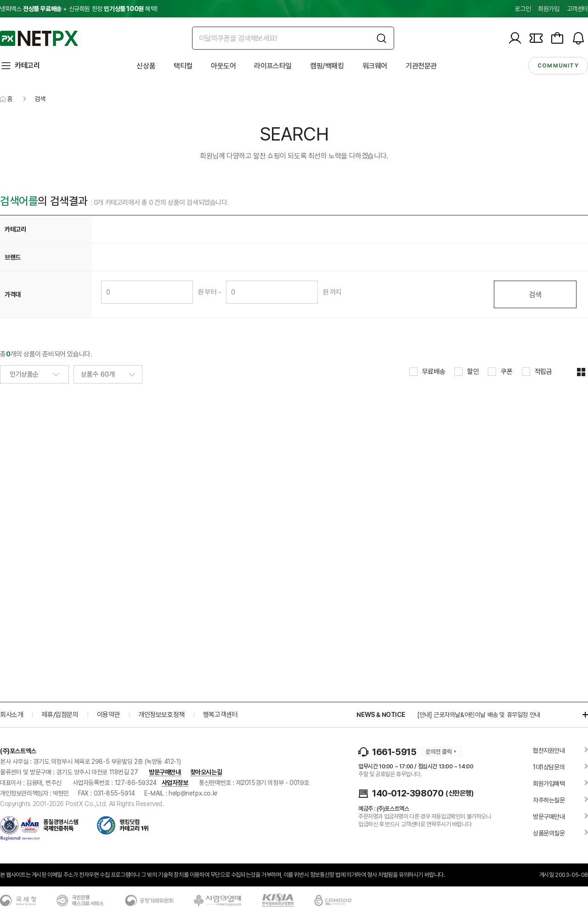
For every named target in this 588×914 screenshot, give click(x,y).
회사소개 (11, 715)
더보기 (581, 715)
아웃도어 (223, 66)
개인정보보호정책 (161, 715)
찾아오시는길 (206, 772)
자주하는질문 (549, 800)
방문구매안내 (165, 772)
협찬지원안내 (549, 750)
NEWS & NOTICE (381, 715)
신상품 (146, 66)
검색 (535, 295)
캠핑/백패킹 (327, 66)
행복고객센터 (220, 715)
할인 (473, 372)
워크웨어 (375, 66)
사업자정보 (175, 783)
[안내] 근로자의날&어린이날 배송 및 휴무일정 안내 (479, 715)
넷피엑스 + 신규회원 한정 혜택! (79, 9)
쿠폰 (506, 372)
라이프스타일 (273, 66)
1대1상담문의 (549, 767)
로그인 (523, 9)
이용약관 (108, 715)
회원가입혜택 (549, 784)
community (558, 66)
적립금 (543, 372)
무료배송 (434, 372)
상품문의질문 (549, 833)
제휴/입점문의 (60, 715)
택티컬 (183, 66)
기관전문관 (421, 66)
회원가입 (548, 9)
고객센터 (577, 9)
